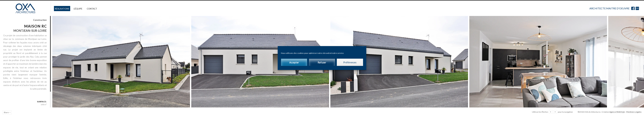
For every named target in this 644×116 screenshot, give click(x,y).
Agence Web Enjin (617, 112)
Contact (92, 9)
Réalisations (62, 9)
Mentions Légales (634, 112)
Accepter (294, 62)
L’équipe (78, 9)
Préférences (350, 62)
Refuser (322, 62)
